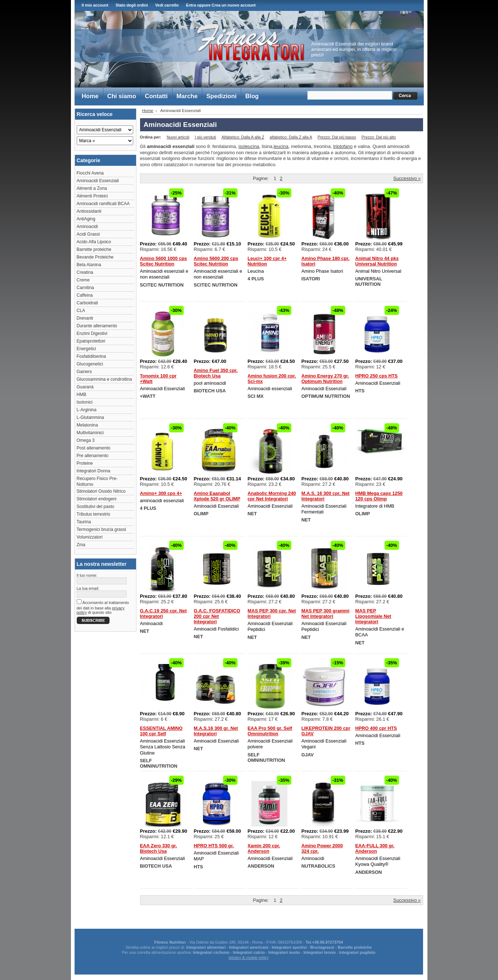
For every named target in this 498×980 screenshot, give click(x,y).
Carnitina (85, 288)
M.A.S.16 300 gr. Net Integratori (216, 731)
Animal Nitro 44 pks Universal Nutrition (377, 261)
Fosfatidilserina (91, 356)
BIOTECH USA (210, 391)
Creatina (85, 272)
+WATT (148, 396)
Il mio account (95, 5)
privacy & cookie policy (248, 957)
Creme (83, 280)
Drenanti (85, 318)
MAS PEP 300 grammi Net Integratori (326, 613)
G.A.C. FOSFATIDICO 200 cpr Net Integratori (217, 616)
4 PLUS (256, 279)
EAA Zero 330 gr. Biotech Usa (159, 848)
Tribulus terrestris (93, 514)
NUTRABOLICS (318, 866)
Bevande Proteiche (95, 257)
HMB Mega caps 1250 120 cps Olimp (379, 496)
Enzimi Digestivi (92, 333)
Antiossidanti (89, 211)
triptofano (343, 146)
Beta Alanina (89, 265)
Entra (191, 5)
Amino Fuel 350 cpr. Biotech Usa (216, 373)
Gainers (84, 372)
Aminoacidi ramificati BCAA (103, 204)
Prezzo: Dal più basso (337, 137)
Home (148, 111)
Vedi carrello (167, 5)
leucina (281, 146)
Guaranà (85, 387)
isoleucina (249, 146)
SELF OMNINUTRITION (159, 763)
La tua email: (88, 588)
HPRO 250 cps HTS (377, 376)
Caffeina (85, 295)
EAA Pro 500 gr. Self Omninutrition (270, 731)
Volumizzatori (90, 537)
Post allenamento (94, 448)
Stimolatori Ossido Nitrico (101, 491)
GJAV (308, 755)
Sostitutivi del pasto (95, 507)
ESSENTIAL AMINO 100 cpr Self (161, 731)
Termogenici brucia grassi (101, 529)
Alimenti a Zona (92, 188)
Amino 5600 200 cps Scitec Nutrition (216, 261)
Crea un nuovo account (234, 5)
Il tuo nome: (87, 575)
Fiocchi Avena (90, 173)
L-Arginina (87, 410)
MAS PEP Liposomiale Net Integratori (373, 616)
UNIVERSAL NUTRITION (369, 281)
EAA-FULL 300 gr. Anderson (375, 848)
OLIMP (201, 514)
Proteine (85, 463)
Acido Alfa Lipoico (94, 242)
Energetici (86, 349)
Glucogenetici (90, 364)
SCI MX (256, 396)
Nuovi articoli (178, 137)
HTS (360, 391)
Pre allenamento (93, 456)
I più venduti (205, 137)
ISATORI (311, 279)
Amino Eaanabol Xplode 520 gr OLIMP (217, 496)
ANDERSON (261, 866)
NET (252, 514)
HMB (82, 395)
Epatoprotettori (91, 341)
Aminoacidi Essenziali (98, 181)
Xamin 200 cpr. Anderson (264, 848)
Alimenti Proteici (92, 196)
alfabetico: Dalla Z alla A (291, 137)
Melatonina (87, 425)
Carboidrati (87, 303)
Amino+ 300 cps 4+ (161, 493)
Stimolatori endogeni (97, 499)
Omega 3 (86, 440)
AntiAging (86, 219)
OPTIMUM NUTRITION (326, 396)
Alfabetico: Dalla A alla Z (243, 137)
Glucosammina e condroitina (104, 379)
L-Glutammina (90, 417)
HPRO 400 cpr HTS (376, 728)
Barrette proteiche (94, 249)
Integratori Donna (94, 471)
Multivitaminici (90, 433)
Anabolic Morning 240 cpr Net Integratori (272, 496)
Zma (81, 545)
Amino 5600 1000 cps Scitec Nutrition (164, 261)
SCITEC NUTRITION (162, 285)
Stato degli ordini (132, 5)
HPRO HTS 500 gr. (214, 846)
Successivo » (407, 178)
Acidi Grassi (88, 234)
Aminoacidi (87, 227)
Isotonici (85, 402)
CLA (81, 311)
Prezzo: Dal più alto (379, 137)
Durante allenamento (97, 326)
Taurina (84, 522)
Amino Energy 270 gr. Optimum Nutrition (325, 379)
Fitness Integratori (251, 42)
